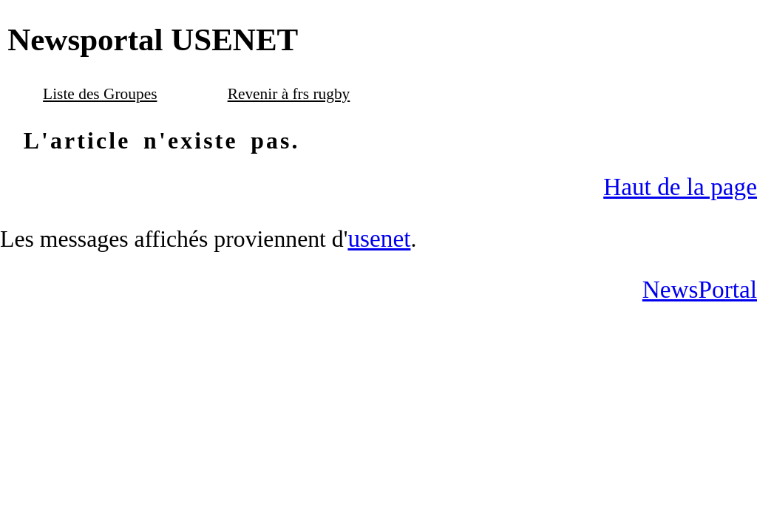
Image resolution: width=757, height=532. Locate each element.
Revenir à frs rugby (289, 94)
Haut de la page (680, 187)
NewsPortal (700, 289)
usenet (379, 238)
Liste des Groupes (100, 94)
